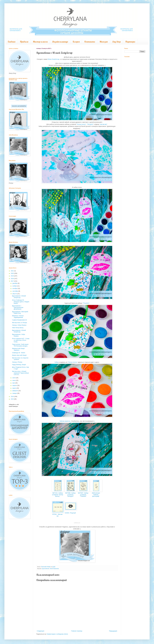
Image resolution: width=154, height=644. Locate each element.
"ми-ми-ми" (103, 124)
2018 (13, 279)
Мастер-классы (40, 42)
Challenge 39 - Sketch (19, 353)
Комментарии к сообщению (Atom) (57, 634)
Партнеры (130, 42)
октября (15, 289)
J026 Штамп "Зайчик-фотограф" (96, 495)
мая (14, 383)
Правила (24, 42)
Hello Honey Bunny (18, 328)
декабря (15, 283)
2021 (13, 271)
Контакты (90, 42)
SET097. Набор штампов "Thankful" (83, 495)
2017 (13, 281)
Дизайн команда (60, 42)
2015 (13, 399)
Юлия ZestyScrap (53, 59)
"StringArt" (90, 124)
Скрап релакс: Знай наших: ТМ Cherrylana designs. (20, 345)
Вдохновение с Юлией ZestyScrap (19, 297)
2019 (13, 276)
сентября (15, 291)
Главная (11, 42)
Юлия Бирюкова (54, 569)
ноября (15, 286)
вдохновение (46, 569)
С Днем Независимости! (20, 320)
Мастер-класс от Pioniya (20, 323)
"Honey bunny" (81, 124)
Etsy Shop (116, 42)
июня (14, 380)
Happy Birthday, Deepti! (19, 365)
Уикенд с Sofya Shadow (19, 325)
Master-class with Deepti (19, 355)
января (15, 393)
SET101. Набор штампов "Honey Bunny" (58, 495)
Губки (56, 362)
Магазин (104, 42)
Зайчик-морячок (65, 421)
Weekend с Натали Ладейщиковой (18, 317)
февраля (15, 391)
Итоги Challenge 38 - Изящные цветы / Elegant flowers (21, 302)
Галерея (76, 42)
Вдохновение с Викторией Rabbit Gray (20, 312)
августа (15, 294)
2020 (13, 273)
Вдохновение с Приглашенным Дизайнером (18, 307)
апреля (15, 385)
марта (14, 388)
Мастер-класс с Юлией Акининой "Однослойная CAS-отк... (20, 373)
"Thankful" (86, 303)
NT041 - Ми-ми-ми (58, 515)
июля (14, 378)
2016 (13, 397)
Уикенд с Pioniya (17, 362)
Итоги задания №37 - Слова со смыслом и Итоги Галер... (21, 340)
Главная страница (77, 631)
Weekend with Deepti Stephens (18, 349)
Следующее (41, 631)
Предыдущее (113, 631)
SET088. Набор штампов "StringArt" (70, 495)
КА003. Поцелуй (70, 513)
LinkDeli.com (77, 523)
